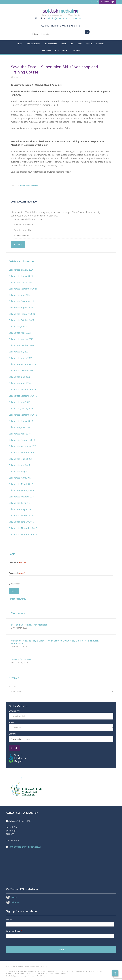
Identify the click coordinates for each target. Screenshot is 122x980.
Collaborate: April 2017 (20, 478)
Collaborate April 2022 (20, 333)
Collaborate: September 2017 (23, 452)
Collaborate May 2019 (19, 402)
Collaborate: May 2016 (20, 509)
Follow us (15, 902)
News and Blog (32, 185)
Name (10, 919)
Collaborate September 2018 (23, 415)
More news (18, 613)
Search (14, 748)
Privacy (9, 965)
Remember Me (17, 584)
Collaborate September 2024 (23, 289)
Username (17, 562)
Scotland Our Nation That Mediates (29, 625)
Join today (18, 244)
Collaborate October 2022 (21, 320)
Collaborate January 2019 (21, 408)
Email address (14, 931)
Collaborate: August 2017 (21, 459)
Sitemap (44, 965)
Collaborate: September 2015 (23, 535)
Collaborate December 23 (21, 301)
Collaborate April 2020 (20, 383)
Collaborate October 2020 (21, 371)
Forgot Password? (17, 599)
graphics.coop (21, 974)
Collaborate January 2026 (21, 270)
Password (17, 573)
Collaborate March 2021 (20, 358)
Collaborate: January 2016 (21, 522)
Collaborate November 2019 (23, 390)
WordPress (41, 974)
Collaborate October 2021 (21, 345)
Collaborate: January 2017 (21, 490)
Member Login (108, 2)
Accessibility (18, 965)
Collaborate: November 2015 (23, 528)
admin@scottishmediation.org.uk (67, 18)
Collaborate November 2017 (23, 446)
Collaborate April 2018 (20, 434)
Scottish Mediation (61, 11)
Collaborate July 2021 (19, 352)
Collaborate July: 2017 (19, 465)
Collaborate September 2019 (23, 396)
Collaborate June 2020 (20, 377)
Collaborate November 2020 (23, 364)
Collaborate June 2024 (20, 295)
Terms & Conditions (32, 965)
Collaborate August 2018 (21, 421)
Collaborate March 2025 (20, 282)
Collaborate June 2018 (20, 427)
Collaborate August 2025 (21, 276)
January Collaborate (21, 659)
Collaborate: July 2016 (19, 503)
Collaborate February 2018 (22, 440)
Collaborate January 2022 (21, 339)
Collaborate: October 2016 (22, 497)
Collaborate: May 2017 (20, 471)
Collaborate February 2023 (22, 314)
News (22, 185)
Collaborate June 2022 (20, 326)
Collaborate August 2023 (21, 308)
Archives (13, 686)
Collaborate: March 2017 (21, 484)
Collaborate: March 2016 (21, 516)
